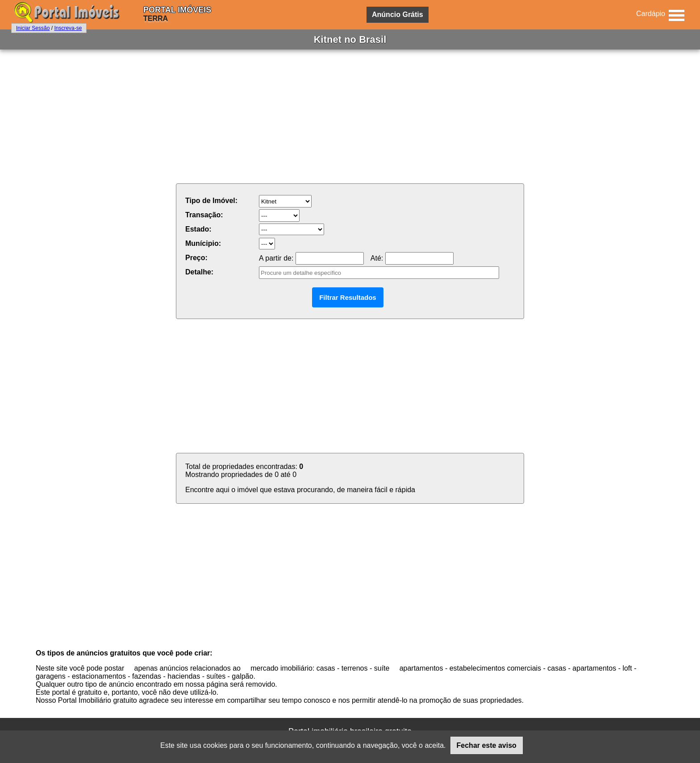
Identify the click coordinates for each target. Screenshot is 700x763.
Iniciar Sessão (33, 28)
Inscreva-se (68, 28)
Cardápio (651, 14)
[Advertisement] (350, 116)
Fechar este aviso (487, 745)
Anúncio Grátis (398, 15)
